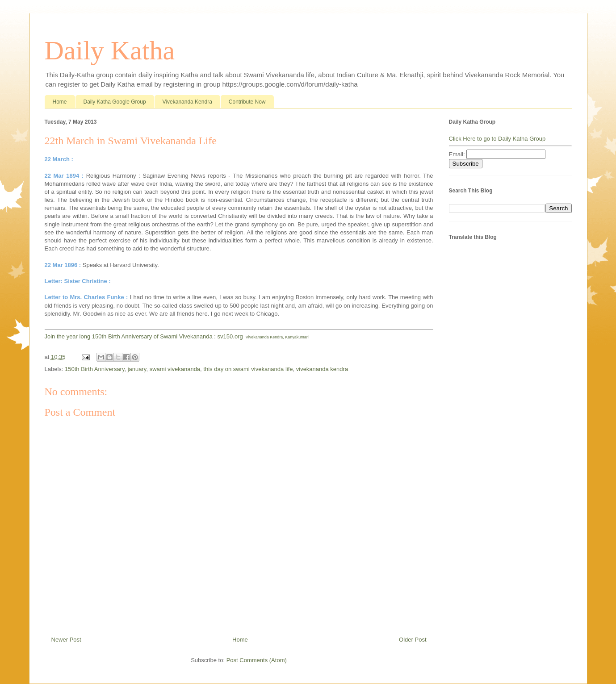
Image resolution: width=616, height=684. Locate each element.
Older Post (413, 640)
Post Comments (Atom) (257, 660)
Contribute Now (247, 102)
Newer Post (66, 640)
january (137, 369)
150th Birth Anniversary (94, 369)
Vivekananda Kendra (187, 102)
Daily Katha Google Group (115, 102)
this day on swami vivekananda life (248, 369)
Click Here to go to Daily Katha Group (497, 139)
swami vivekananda (175, 369)
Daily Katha (110, 50)
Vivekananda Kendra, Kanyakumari (277, 337)
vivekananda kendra (322, 369)
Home (60, 102)
